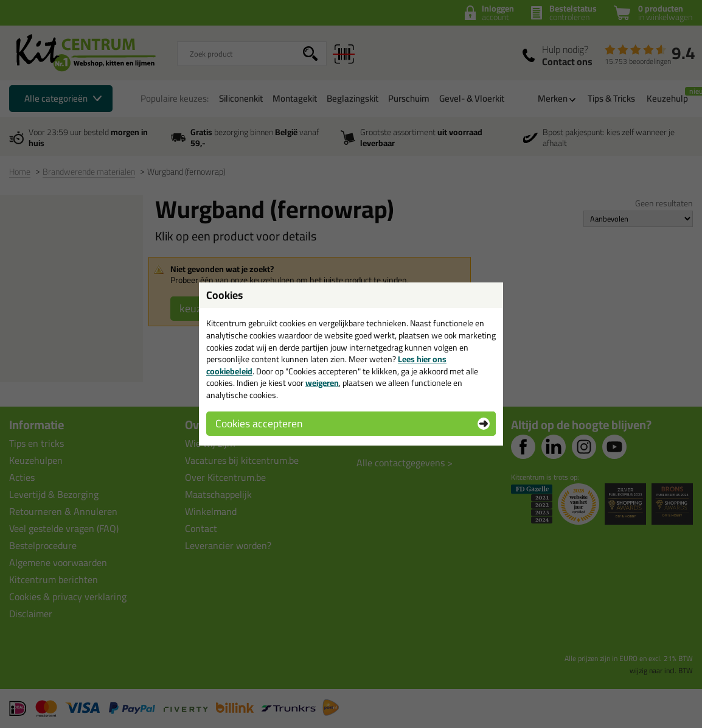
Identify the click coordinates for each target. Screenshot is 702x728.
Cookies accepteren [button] (259, 423)
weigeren (322, 383)
